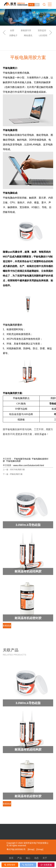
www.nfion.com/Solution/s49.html (29, 465)
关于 (45, 858)
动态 (36, 858)
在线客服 (46, 865)
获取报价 (10, 865)
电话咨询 (28, 865)
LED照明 (43, 35)
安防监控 (42, 30)
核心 (28, 858)
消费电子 (13, 35)
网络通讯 (28, 35)
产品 (20, 858)
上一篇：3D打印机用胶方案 (14, 470)
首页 (11, 858)
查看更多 (7, 626)
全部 (12, 30)
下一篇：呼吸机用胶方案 (13, 474)
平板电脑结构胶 (13, 461)
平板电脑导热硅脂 (22, 459)
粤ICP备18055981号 (16, 849)
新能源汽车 (26, 30)
